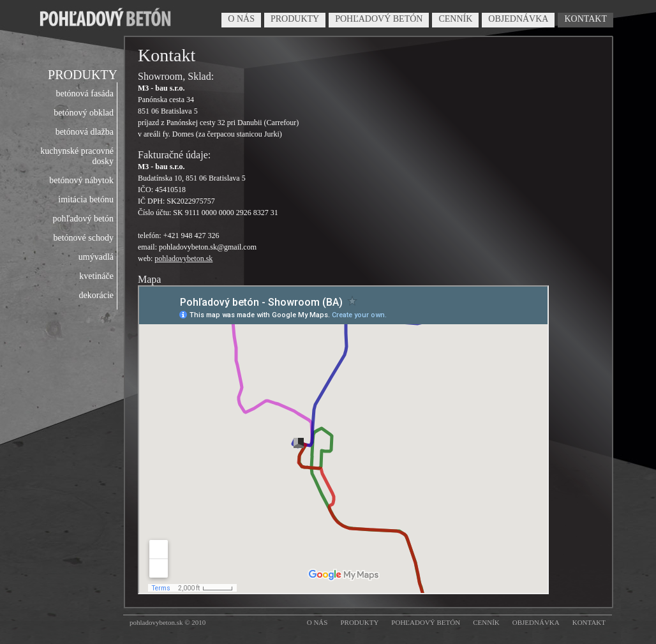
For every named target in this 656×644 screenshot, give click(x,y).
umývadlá (96, 257)
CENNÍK (455, 19)
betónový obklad (84, 113)
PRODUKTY (295, 19)
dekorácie (96, 295)
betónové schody (84, 238)
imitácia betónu (86, 199)
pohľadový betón (83, 219)
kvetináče (96, 276)
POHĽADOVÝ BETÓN (379, 19)
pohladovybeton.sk (183, 258)
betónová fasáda (85, 94)
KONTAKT (585, 19)
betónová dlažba (85, 132)
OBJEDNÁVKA (518, 19)
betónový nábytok (81, 180)
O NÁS (241, 19)
